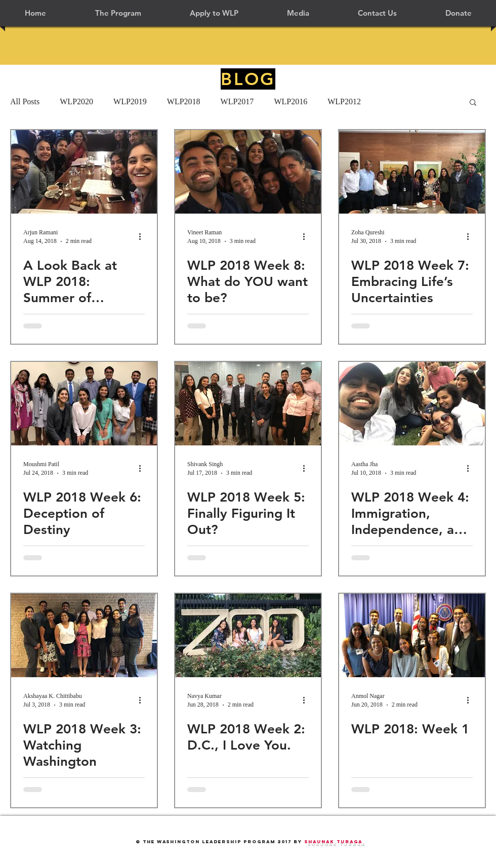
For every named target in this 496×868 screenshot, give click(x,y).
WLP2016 (291, 101)
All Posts (25, 101)
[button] (118, 13)
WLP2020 (76, 101)
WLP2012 (344, 101)
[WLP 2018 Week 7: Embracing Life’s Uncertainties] (412, 172)
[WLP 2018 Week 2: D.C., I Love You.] (248, 635)
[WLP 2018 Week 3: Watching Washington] (84, 635)
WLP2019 (130, 101)
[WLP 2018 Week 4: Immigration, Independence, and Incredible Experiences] (412, 404)
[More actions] (143, 236)
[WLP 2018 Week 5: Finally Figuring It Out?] (248, 404)
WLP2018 (184, 101)
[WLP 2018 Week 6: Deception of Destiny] (84, 404)
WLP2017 (237, 101)
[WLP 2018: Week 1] (412, 635)
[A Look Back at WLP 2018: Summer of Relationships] (84, 172)
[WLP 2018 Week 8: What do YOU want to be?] (248, 172)
